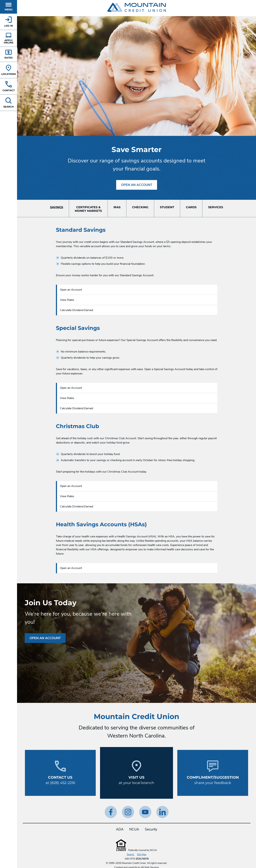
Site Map (142, 855)
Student (167, 207)
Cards (191, 207)
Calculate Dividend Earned (76, 310)
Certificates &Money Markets (88, 209)
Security (151, 829)
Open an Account (137, 185)
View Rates (67, 300)
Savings (57, 207)
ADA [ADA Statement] (120, 829)
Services (216, 207)
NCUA (134, 829)
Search (131, 855)
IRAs (117, 207)
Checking (140, 207)
